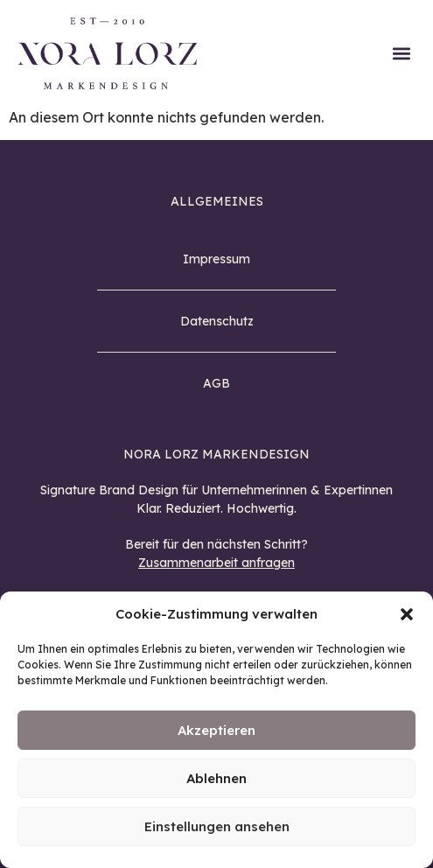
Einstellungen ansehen (217, 826)
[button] (407, 614)
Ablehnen (216, 778)
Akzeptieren (216, 730)
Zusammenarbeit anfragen (216, 563)
